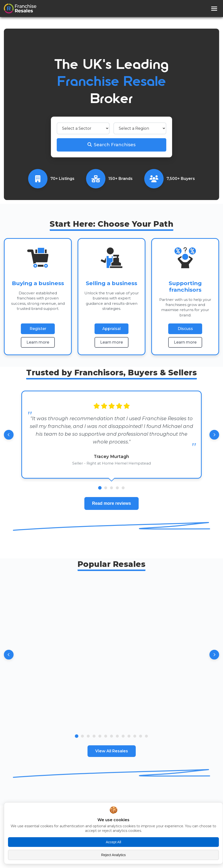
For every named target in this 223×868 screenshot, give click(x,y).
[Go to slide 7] (111, 736)
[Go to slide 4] (94, 736)
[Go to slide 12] (141, 736)
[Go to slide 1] (77, 736)
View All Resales (112, 751)
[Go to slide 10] (129, 736)
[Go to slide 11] (135, 736)
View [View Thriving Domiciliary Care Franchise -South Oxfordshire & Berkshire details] (63, 718)
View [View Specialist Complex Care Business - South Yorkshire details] (160, 718)
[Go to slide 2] (82, 736)
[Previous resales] (9, 655)
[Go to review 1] (100, 488)
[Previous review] (9, 435)
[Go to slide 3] (88, 736)
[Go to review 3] (111, 488)
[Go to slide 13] (146, 736)
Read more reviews (111, 503)
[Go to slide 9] (123, 736)
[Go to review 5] (123, 488)
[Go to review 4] (117, 488)
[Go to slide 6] (106, 736)
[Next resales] (214, 655)
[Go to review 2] (106, 488)
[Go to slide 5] (100, 736)
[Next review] (214, 435)
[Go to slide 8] (117, 736)
